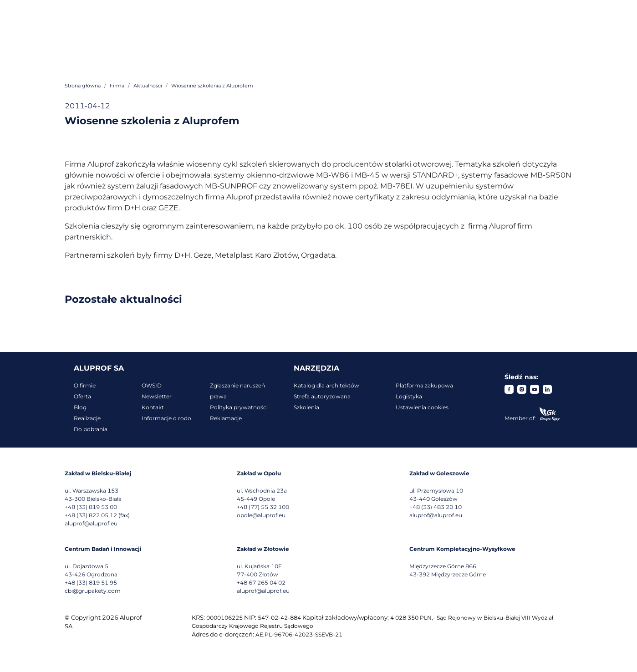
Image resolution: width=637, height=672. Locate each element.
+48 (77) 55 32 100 (263, 507)
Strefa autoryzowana (322, 396)
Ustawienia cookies (422, 407)
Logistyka (409, 396)
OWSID (152, 385)
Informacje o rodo (166, 418)
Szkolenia (306, 407)
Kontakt (153, 407)
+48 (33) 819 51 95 (91, 583)
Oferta (82, 396)
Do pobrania (91, 429)
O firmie (85, 385)
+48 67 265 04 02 (261, 583)
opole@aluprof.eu (261, 515)
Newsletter (157, 396)
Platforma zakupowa (424, 385)
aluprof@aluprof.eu (91, 523)
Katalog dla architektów (326, 385)
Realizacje (87, 418)
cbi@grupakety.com (93, 591)
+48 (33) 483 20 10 (436, 507)
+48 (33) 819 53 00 (91, 507)
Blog (80, 407)
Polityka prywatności (239, 407)
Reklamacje (226, 418)
